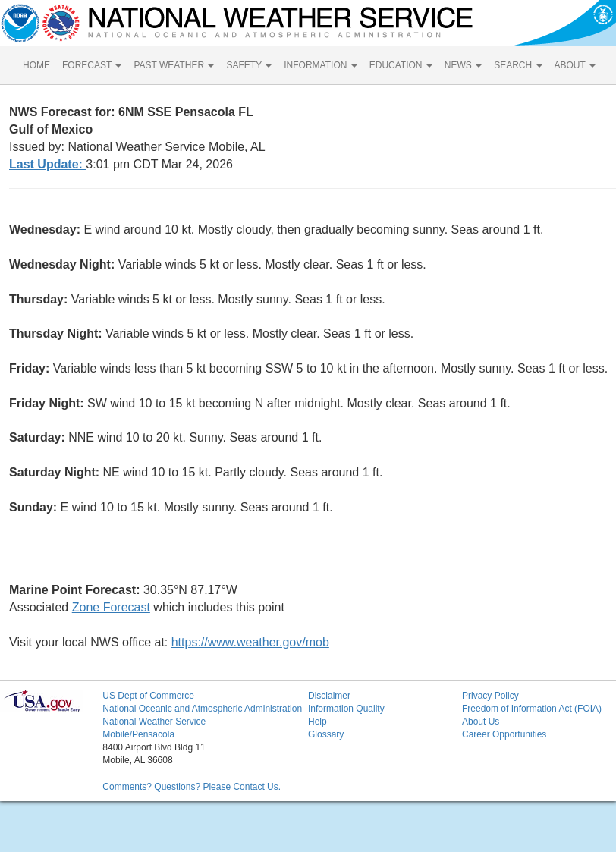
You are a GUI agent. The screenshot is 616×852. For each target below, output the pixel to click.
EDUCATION (401, 65)
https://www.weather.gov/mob (250, 642)
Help (317, 722)
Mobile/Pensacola (138, 734)
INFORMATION (320, 65)
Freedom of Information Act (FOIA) (532, 709)
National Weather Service (154, 722)
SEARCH (518, 65)
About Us (481, 722)
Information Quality (346, 709)
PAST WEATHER (174, 65)
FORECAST (92, 65)
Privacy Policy (490, 696)
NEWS (463, 65)
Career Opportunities (504, 734)
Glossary (326, 734)
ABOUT (575, 65)
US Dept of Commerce (148, 696)
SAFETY (249, 65)
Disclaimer (329, 696)
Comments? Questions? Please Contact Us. (192, 787)
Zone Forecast (111, 607)
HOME (36, 65)
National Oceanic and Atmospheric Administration (202, 709)
